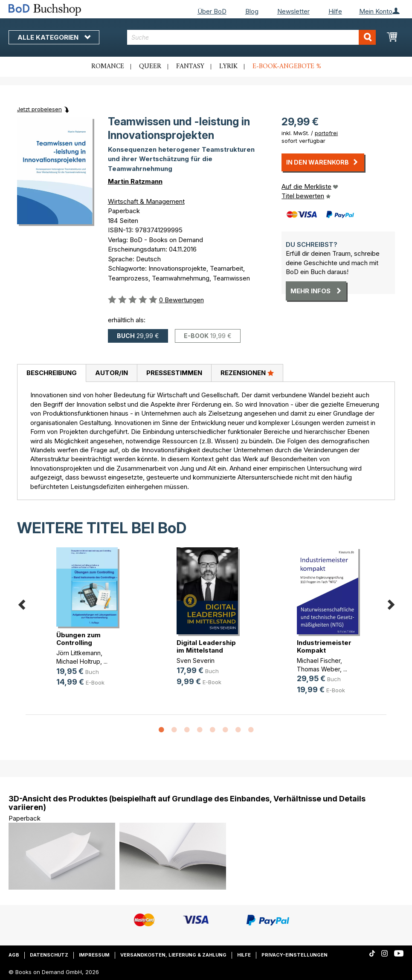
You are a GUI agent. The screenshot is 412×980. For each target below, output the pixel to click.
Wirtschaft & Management (146, 201)
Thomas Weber (318, 669)
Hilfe (335, 11)
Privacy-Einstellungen (294, 955)
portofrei (326, 133)
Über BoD (212, 11)
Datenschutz (49, 955)
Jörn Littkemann (78, 653)
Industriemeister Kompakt (324, 646)
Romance (108, 66)
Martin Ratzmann (135, 181)
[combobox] (251, 37)
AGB (14, 955)
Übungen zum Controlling (78, 639)
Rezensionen (247, 373)
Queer (150, 66)
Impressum (94, 955)
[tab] (51, 373)
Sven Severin (196, 661)
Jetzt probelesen (39, 109)
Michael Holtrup (78, 661)
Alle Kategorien (54, 37)
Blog (252, 11)
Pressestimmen (174, 373)
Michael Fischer (319, 661)
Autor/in (112, 373)
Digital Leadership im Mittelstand (206, 646)
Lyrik (228, 66)
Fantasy (190, 66)
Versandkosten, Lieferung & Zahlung (173, 955)
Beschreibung (52, 373)
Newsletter (293, 11)
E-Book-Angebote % (287, 66)
